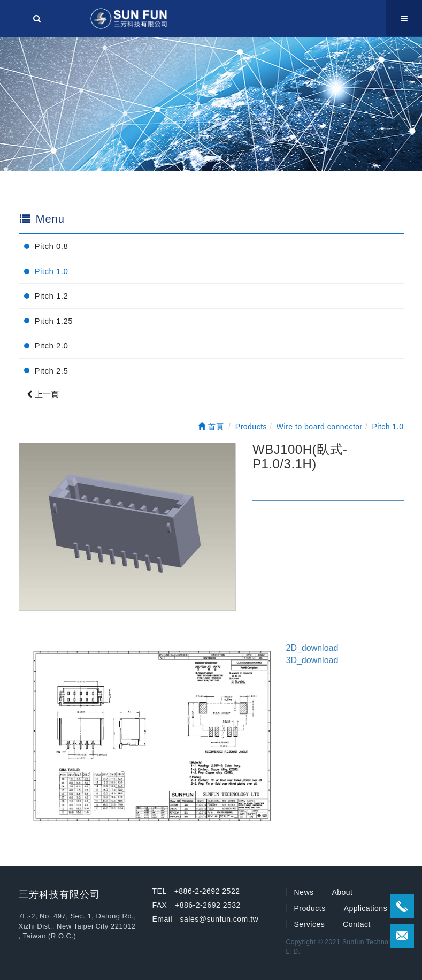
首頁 (211, 427)
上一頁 (43, 394)
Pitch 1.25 (54, 321)
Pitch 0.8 (52, 246)
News (304, 892)
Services (310, 924)
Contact (357, 924)
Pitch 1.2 (52, 296)
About (342, 892)
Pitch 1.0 (52, 271)
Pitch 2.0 (52, 345)
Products (310, 908)
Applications (366, 908)
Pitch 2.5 (52, 371)
